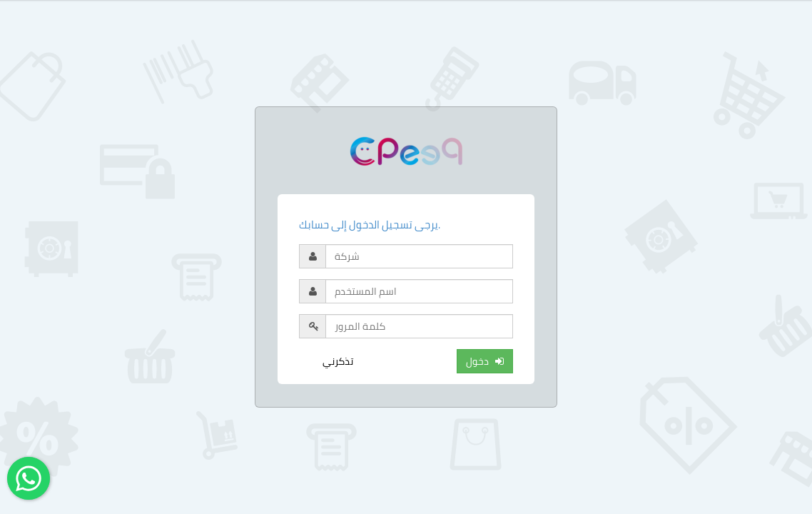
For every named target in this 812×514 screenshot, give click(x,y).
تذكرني (338, 361)
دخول (485, 361)
